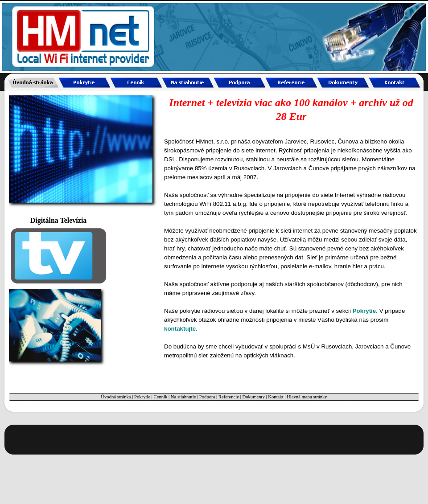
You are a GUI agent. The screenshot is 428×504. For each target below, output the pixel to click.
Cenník (161, 397)
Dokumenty (253, 397)
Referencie (229, 397)
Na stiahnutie (183, 397)
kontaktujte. (181, 329)
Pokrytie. (365, 311)
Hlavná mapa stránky (307, 397)
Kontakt (276, 397)
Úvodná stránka (116, 397)
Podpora (207, 397)
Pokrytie (142, 397)
